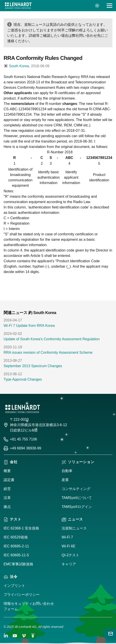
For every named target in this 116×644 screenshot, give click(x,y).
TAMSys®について (77, 498)
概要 (7, 471)
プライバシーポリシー (22, 595)
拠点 (7, 507)
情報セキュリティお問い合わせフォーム (29, 606)
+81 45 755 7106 (23, 439)
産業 (65, 480)
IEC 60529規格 (16, 537)
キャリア (69, 564)
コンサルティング (76, 489)
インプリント (14, 586)
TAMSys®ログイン (77, 507)
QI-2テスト (70, 555)
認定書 (9, 480)
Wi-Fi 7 (67, 537)
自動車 (67, 471)
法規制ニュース (74, 528)
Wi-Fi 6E (68, 546)
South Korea (19, 66)
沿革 (7, 498)
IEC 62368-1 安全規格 (21, 528)
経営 (7, 489)
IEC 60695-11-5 (16, 555)
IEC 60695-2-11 (16, 546)
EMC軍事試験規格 (18, 564)
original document (75, 147)
